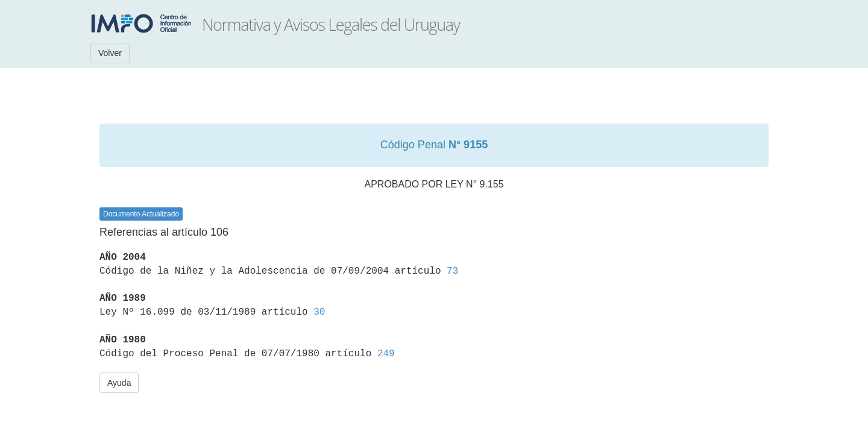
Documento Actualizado (141, 214)
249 (386, 354)
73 (452, 271)
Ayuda (119, 383)
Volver (110, 53)
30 (319, 312)
